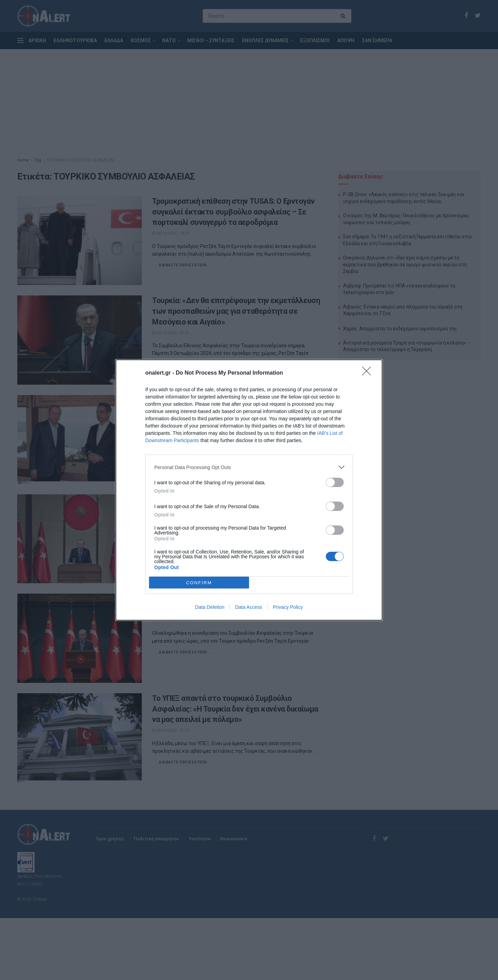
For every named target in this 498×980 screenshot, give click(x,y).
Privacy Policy (288, 607)
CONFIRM (199, 583)
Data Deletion (210, 607)
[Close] (369, 373)
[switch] (335, 482)
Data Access (249, 607)
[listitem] (249, 467)
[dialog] (249, 490)
